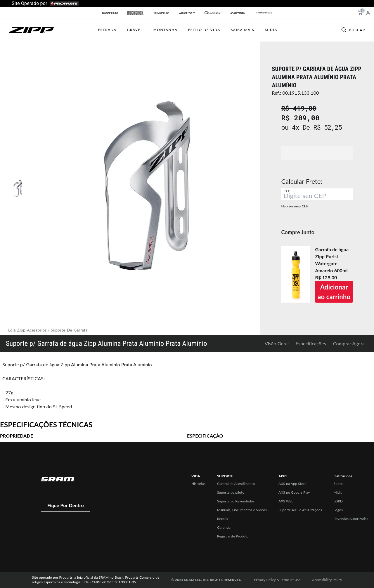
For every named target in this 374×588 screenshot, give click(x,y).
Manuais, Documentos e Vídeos (242, 510)
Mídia (271, 30)
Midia (338, 492)
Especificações (311, 343)
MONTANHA (166, 30)
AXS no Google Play (294, 492)
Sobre (338, 484)
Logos (338, 510)
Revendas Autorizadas (351, 519)
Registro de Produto (233, 536)
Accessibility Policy (327, 580)
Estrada (107, 30)
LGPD (338, 501)
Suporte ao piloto (231, 492)
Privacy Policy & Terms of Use (277, 580)
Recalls (223, 519)
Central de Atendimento (236, 484)
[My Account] (368, 13)
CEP (287, 191)
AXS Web (286, 501)
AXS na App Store (292, 484)
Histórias (198, 484)
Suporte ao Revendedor (236, 501)
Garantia (224, 527)
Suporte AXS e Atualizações (300, 510)
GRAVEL (135, 30)
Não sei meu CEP (295, 206)
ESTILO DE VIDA (204, 30)
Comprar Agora (349, 343)
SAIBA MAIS (243, 30)
